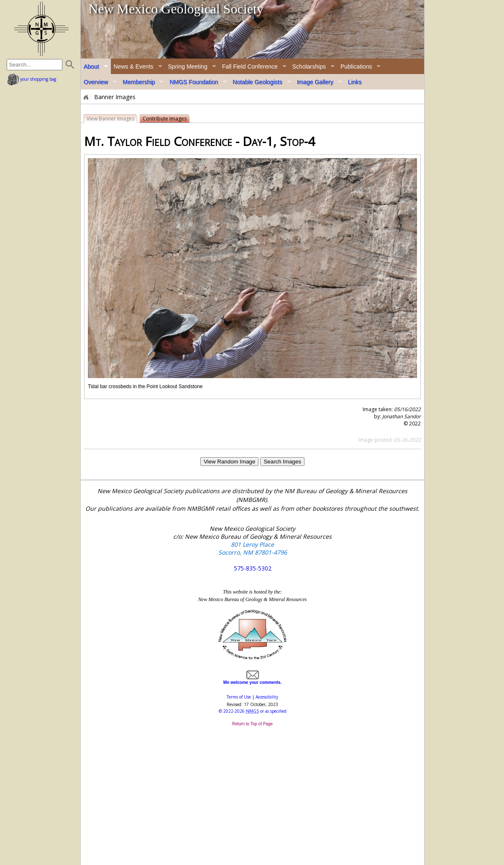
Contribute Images (165, 119)
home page (41, 29)
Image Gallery (315, 82)
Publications (356, 67)
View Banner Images (110, 119)
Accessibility (267, 697)
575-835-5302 (253, 568)
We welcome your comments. (253, 680)
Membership (139, 82)
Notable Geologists (257, 82)
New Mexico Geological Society (176, 9)
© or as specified (253, 711)
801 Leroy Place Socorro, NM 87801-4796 (253, 548)
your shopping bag (32, 79)
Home (85, 97)
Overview (96, 82)
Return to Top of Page (252, 724)
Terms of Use (239, 697)
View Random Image (229, 462)
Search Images (282, 462)
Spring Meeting (188, 67)
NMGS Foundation (194, 82)
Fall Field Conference (250, 67)
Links (355, 82)
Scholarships (309, 67)
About (91, 67)
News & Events (134, 67)
